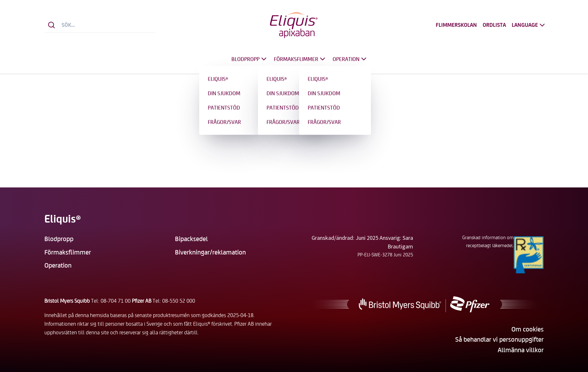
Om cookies (528, 329)
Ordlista (494, 25)
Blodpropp (250, 59)
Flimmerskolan (456, 25)
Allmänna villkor (521, 349)
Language (529, 25)
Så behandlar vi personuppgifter (499, 339)
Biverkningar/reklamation (210, 252)
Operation (350, 59)
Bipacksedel (191, 238)
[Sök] (52, 25)
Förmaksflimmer (300, 59)
